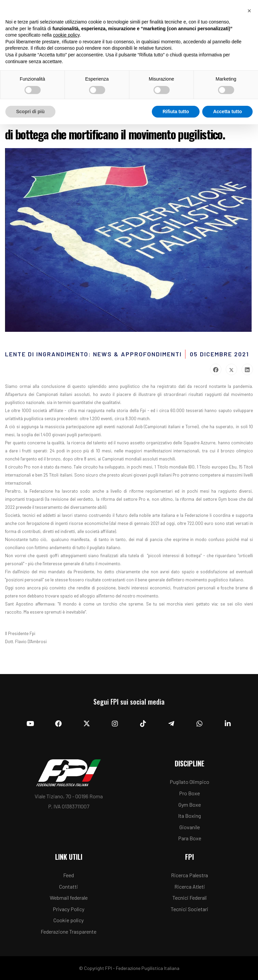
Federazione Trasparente (69, 931)
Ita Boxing (189, 816)
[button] (249, 11)
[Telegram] (171, 724)
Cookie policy (69, 920)
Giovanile (190, 827)
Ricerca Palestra (189, 875)
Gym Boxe (190, 805)
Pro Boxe (189, 793)
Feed (69, 875)
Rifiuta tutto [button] (176, 112)
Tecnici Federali (190, 898)
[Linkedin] (228, 724)
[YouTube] (30, 724)
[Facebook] (58, 724)
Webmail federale (69, 898)
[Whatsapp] (200, 724)
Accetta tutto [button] (227, 112)
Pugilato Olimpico (189, 782)
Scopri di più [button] (30, 112)
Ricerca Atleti (190, 886)
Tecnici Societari (189, 909)
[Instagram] (115, 724)
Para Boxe (190, 838)
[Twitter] (87, 724)
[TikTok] (143, 724)
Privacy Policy (69, 909)
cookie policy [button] (66, 35)
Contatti (69, 886)
